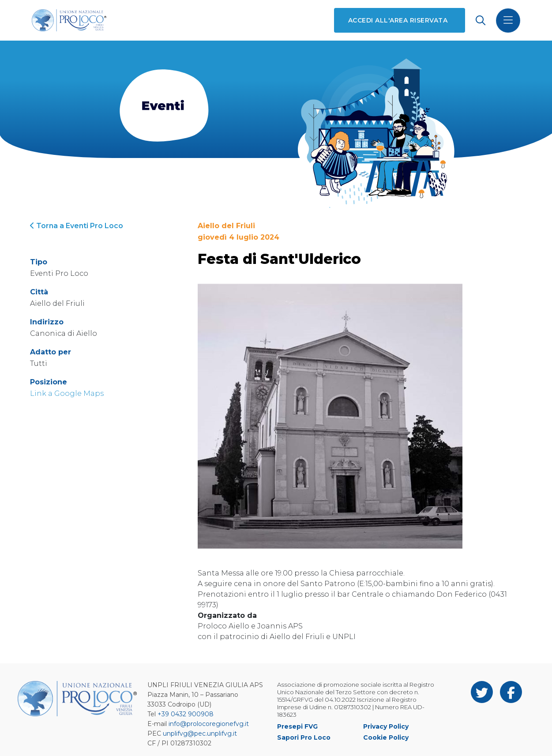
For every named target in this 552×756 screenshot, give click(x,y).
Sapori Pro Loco (304, 737)
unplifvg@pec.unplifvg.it (200, 733)
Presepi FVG (297, 726)
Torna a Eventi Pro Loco (77, 226)
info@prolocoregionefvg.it (209, 724)
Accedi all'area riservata (398, 20)
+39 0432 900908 (186, 714)
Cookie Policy (386, 737)
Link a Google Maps (67, 393)
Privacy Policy (386, 726)
